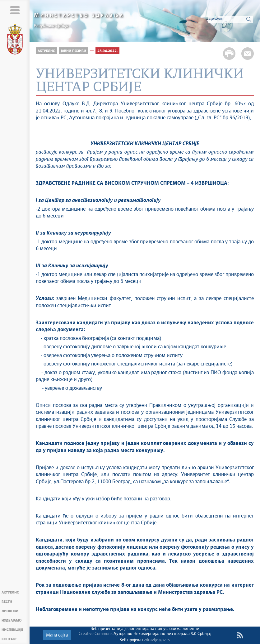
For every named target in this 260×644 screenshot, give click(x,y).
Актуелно (10, 592)
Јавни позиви (74, 51)
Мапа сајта (57, 635)
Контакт (9, 639)
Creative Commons (96, 634)
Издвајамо (12, 620)
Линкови (10, 611)
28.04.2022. (107, 51)
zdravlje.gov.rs (157, 640)
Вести (7, 602)
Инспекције (12, 630)
